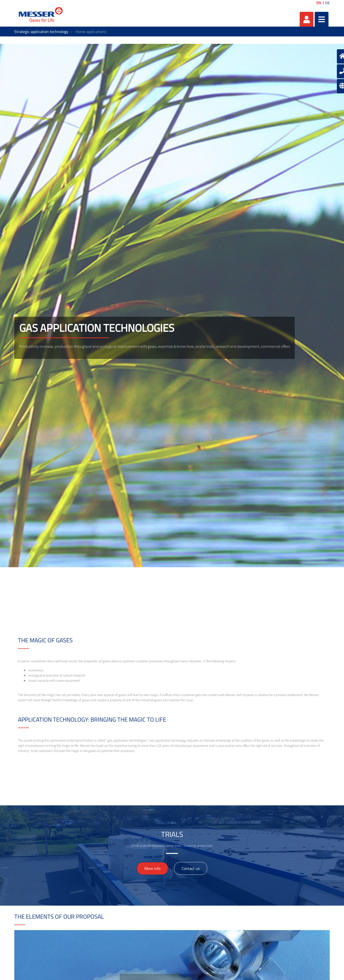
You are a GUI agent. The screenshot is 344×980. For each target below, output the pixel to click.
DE (327, 3)
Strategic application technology (41, 32)
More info (152, 868)
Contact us (191, 868)
